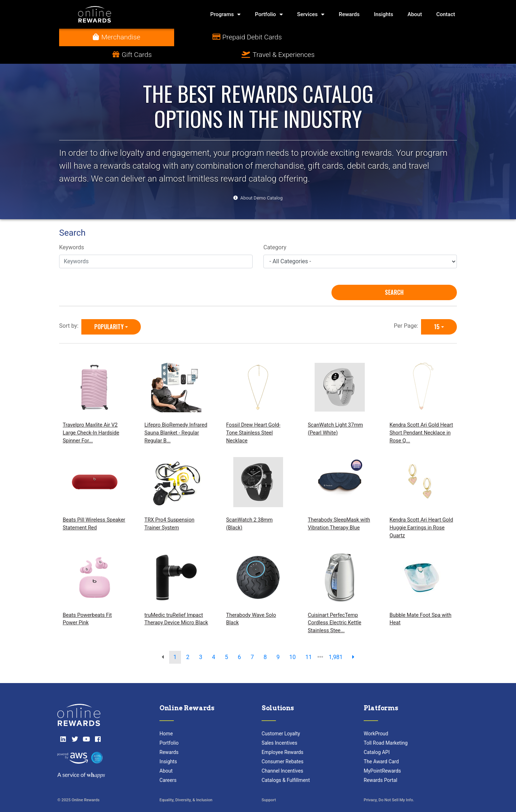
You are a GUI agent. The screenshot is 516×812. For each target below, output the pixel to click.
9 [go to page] (278, 640)
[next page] (353, 640)
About (415, 14)
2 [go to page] (188, 640)
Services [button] (311, 15)
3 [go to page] (201, 640)
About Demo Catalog (262, 180)
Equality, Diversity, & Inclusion (186, 783)
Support (269, 783)
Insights (384, 14)
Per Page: (407, 308)
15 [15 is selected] (437, 309)
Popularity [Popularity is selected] (109, 309)
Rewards (349, 14)
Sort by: (70, 308)
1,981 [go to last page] (336, 640)
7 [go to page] (252, 640)
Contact (446, 14)
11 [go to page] (309, 640)
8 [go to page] (265, 640)
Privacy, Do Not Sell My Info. (389, 783)
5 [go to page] (227, 640)
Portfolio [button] (269, 15)
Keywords (72, 230)
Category (275, 230)
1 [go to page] (175, 640)
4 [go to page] (214, 640)
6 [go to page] (239, 640)
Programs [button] (226, 15)
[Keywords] (156, 244)
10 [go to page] (292, 640)
